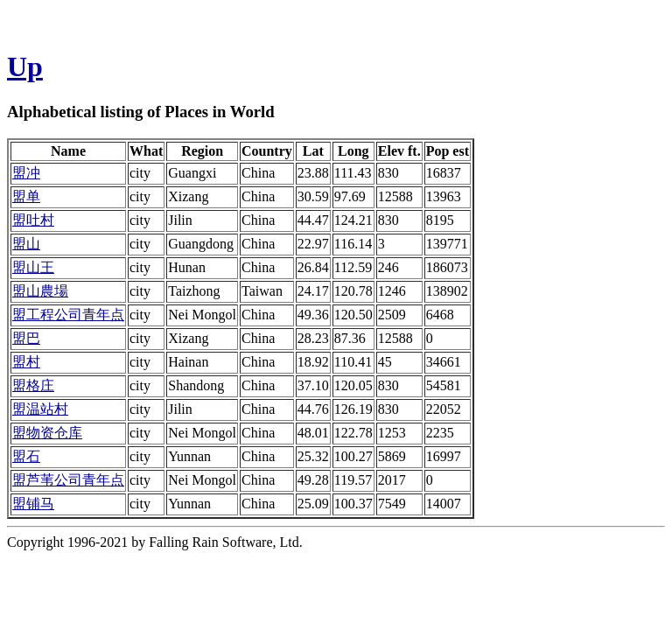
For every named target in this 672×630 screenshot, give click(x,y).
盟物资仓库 (47, 433)
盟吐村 (33, 220)
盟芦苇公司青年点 (68, 480)
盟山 (26, 244)
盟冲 (26, 173)
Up (25, 66)
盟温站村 (40, 409)
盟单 (26, 196)
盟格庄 (33, 385)
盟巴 (26, 338)
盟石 (26, 456)
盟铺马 (33, 504)
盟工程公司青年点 (68, 315)
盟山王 (33, 267)
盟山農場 (40, 291)
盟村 (26, 362)
